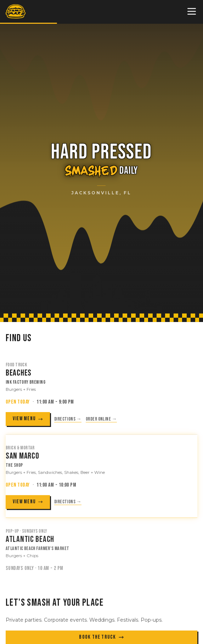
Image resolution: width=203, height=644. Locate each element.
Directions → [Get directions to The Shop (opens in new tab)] (68, 503)
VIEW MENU (28, 419)
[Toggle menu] (192, 11)
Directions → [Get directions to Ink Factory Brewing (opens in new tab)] (68, 419)
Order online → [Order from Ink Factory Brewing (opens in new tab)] (101, 419)
